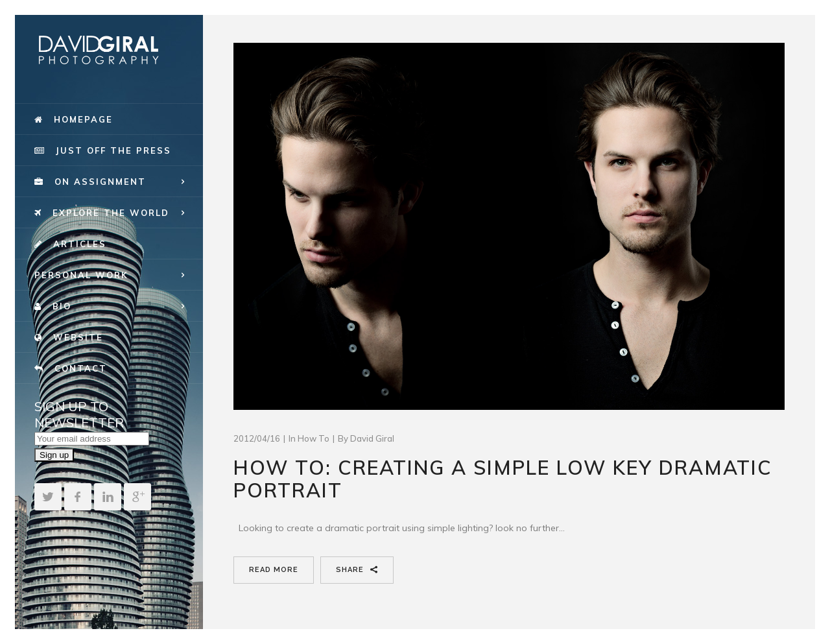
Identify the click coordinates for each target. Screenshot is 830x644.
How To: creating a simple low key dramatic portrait (503, 479)
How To (314, 438)
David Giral (372, 438)
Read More (274, 570)
